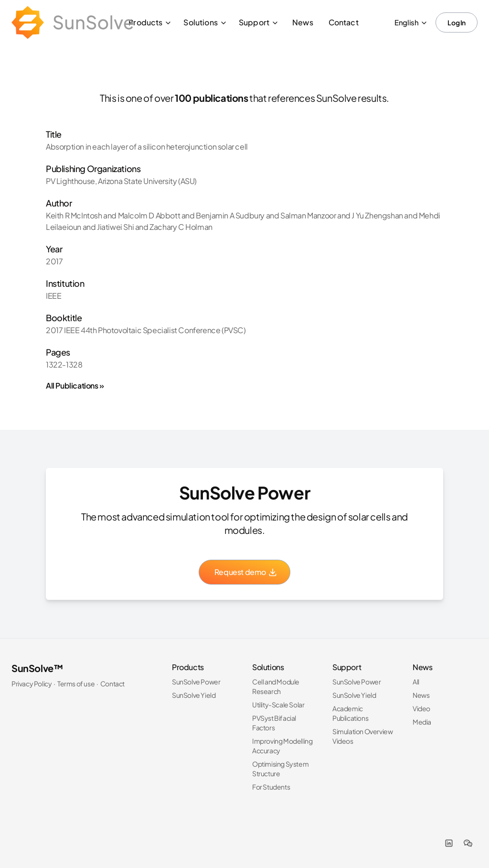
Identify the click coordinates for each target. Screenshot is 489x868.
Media (422, 722)
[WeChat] (468, 843)
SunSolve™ (37, 668)
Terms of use (76, 684)
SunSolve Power (196, 682)
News (303, 22)
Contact (344, 22)
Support (259, 22)
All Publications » (75, 385)
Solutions (205, 22)
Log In (457, 22)
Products (150, 22)
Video (421, 708)
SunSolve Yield (194, 695)
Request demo (246, 572)
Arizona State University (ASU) (147, 181)
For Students (271, 787)
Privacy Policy (32, 684)
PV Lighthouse (70, 181)
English (411, 22)
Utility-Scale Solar (278, 705)
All (416, 682)
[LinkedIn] (449, 843)
